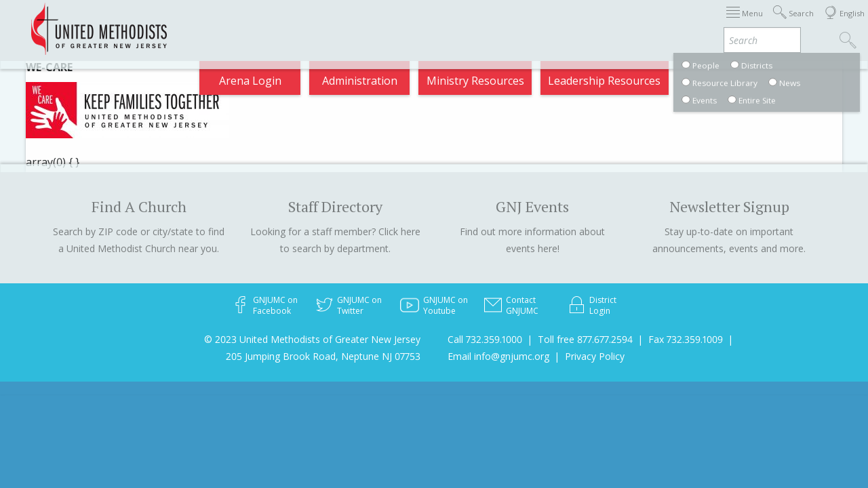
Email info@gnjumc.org (498, 356)
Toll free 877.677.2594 (585, 339)
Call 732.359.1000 (485, 339)
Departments (589, 23)
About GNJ (448, 23)
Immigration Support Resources (320, 23)
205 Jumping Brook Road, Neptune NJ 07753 (323, 356)
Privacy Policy (595, 356)
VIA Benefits (672, 23)
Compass (746, 23)
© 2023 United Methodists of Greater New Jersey (312, 339)
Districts (515, 23)
